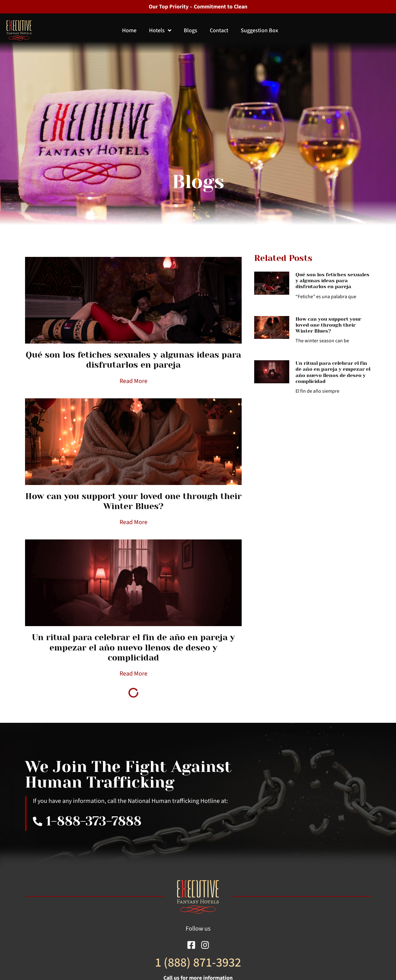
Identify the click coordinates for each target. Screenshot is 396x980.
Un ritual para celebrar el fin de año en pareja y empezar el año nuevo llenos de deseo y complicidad (133, 647)
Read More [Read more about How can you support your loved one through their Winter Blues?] (134, 522)
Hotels (160, 31)
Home (129, 31)
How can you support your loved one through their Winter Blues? (134, 501)
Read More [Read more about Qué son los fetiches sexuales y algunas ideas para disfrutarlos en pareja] (134, 381)
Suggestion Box (259, 31)
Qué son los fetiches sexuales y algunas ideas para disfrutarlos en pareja (133, 360)
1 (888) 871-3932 (198, 963)
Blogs (190, 31)
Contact (219, 31)
